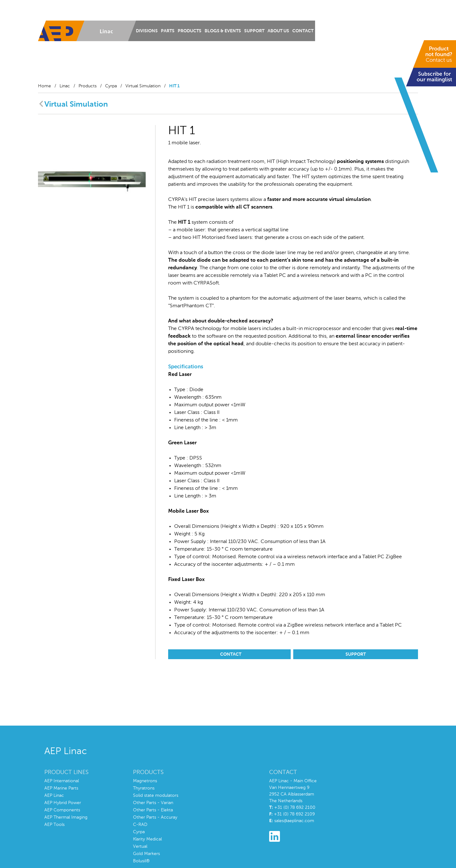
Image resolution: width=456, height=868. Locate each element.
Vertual (140, 846)
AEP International (62, 781)
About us (278, 31)
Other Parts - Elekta (153, 810)
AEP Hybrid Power (63, 803)
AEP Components (62, 810)
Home (44, 86)
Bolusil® (141, 861)
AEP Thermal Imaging (66, 817)
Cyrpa (111, 86)
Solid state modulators (156, 796)
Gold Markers (146, 854)
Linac (65, 86)
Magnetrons (145, 781)
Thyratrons (144, 788)
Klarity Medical (147, 839)
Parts (168, 31)
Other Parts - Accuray (155, 817)
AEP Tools (54, 825)
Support (254, 31)
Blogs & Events (223, 31)
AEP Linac (54, 796)
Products (190, 31)
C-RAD (140, 825)
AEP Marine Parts (61, 788)
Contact (303, 31)
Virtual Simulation (143, 86)
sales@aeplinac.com (294, 821)
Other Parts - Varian (153, 803)
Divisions (147, 31)
